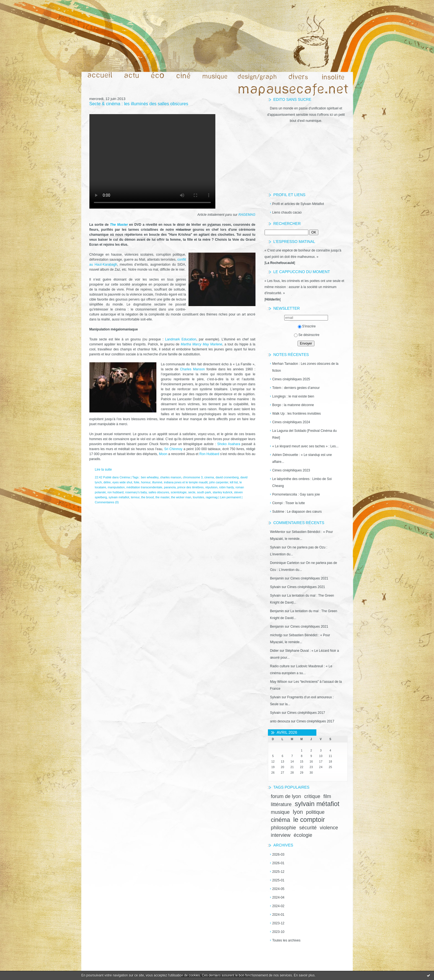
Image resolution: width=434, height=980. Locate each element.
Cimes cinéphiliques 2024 (291, 422)
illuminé (157, 482)
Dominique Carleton (285, 563)
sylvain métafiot (317, 804)
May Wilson (279, 682)
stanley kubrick (222, 492)
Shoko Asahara (229, 444)
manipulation (116, 487)
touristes (199, 497)
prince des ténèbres (191, 487)
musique (280, 812)
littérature (281, 804)
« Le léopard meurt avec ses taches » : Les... (305, 446)
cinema (209, 477)
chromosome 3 (193, 477)
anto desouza (280, 721)
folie (137, 482)
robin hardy (227, 487)
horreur (146, 482)
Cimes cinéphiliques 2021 (309, 578)
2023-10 (278, 932)
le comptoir (309, 820)
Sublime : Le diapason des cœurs (297, 512)
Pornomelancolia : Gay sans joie (296, 494)
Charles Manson (192, 369)
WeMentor (278, 532)
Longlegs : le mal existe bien (293, 396)
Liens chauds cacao (287, 212)
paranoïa (170, 487)
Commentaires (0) (107, 502)
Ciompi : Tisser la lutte (289, 503)
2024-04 (278, 897)
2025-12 (278, 872)
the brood (148, 497)
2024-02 (278, 906)
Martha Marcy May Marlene (201, 344)
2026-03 (278, 855)
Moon (163, 454)
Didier (274, 651)
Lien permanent (230, 497)
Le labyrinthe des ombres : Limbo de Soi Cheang (302, 482)
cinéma (281, 820)
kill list (234, 482)
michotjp (276, 635)
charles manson (170, 477)
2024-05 (278, 889)
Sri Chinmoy (173, 449)
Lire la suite (103, 470)
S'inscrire (307, 326)
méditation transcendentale (144, 487)
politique (315, 812)
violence (329, 828)
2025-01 (278, 880)
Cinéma (125, 477)
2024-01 (278, 915)
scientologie (179, 492)
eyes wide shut (122, 482)
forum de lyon (286, 796)
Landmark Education (181, 339)
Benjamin (277, 578)
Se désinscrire (307, 335)
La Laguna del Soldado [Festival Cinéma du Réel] (305, 434)
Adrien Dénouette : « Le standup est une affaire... (302, 458)
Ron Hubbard (209, 454)
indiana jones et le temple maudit (186, 482)
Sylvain (276, 547)
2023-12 (278, 923)
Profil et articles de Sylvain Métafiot (298, 204)
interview (281, 835)
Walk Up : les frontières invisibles (297, 414)
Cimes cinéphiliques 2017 (306, 713)
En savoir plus (304, 975)
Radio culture (280, 666)
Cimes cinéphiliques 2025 (291, 379)
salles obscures (159, 492)
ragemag (212, 497)
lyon (298, 812)
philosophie (284, 828)
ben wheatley (150, 477)
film (327, 796)
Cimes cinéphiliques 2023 (291, 470)
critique (312, 796)
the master (162, 497)
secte (192, 492)
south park (204, 492)
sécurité (308, 828)
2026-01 (278, 863)
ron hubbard (115, 492)
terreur (135, 497)
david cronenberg (227, 477)
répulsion (211, 487)
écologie (303, 835)
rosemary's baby (136, 492)
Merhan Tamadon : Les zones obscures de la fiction (305, 367)
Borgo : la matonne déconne (293, 405)
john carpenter (219, 482)
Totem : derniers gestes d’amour (296, 388)
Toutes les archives (286, 940)
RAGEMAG (247, 215)
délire (107, 482)
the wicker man (181, 497)
